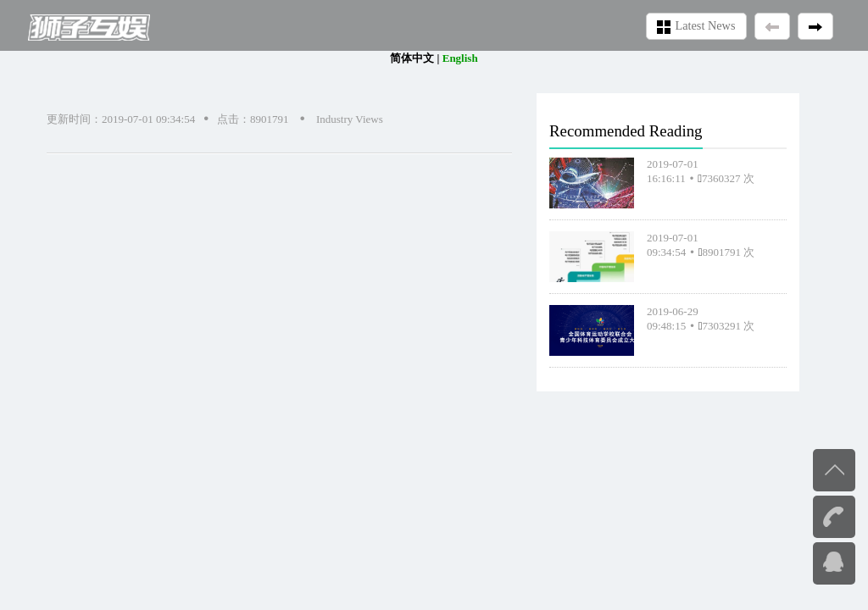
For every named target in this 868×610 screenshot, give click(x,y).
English (460, 58)
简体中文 (412, 58)
